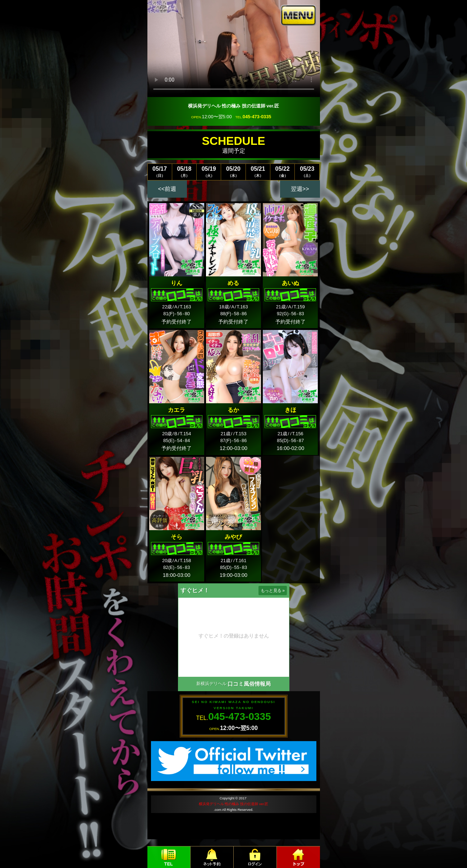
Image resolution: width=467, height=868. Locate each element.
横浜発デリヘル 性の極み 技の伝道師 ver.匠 (233, 804)
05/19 (209, 172)
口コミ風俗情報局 (249, 684)
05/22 (282, 172)
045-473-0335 (257, 117)
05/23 (307, 172)
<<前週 (167, 189)
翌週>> (300, 189)
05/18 (184, 172)
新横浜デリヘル (211, 684)
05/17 (160, 172)
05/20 (233, 172)
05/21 (258, 172)
